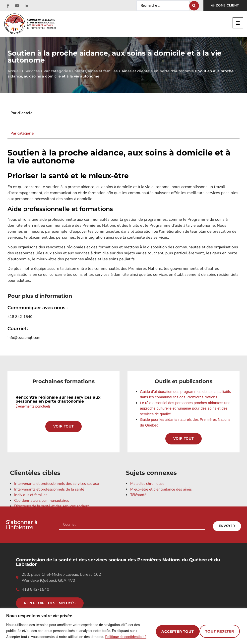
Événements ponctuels (33, 406)
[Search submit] (194, 6)
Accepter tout (216, 628)
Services (32, 71)
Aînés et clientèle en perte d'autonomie (158, 71)
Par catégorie (56, 71)
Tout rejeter (167, 628)
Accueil (14, 71)
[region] (123, 623)
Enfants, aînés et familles (95, 71)
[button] (238, 23)
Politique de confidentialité (41, 637)
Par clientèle (21, 113)
